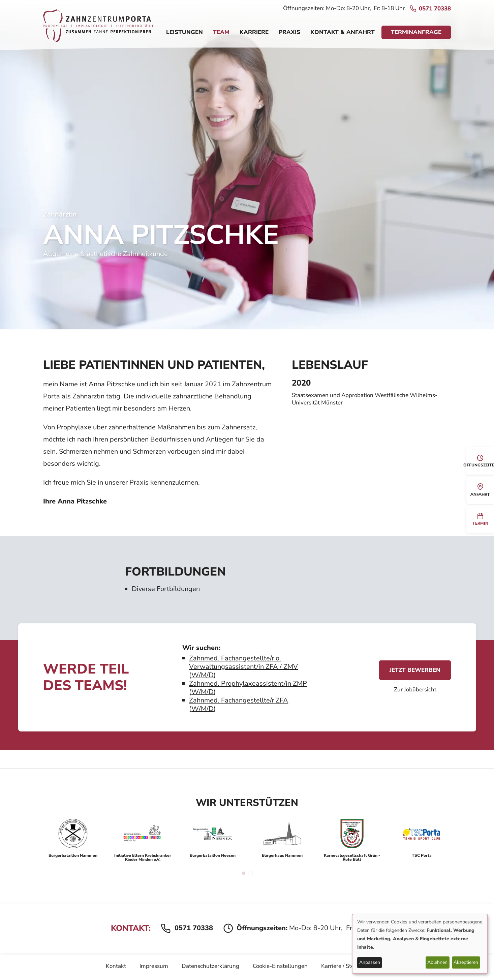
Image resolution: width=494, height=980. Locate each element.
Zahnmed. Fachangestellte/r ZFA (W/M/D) (239, 705)
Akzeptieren (466, 962)
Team (221, 32)
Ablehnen (437, 962)
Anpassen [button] (370, 962)
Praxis (289, 32)
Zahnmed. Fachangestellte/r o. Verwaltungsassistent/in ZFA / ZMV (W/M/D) (243, 667)
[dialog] (420, 944)
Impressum (154, 966)
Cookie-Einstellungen (280, 966)
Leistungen (184, 32)
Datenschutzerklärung (210, 966)
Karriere (254, 32)
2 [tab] (250, 873)
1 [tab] (244, 873)
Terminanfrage (416, 32)
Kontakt (116, 966)
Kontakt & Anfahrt (343, 32)
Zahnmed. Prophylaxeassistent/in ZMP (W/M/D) (248, 688)
